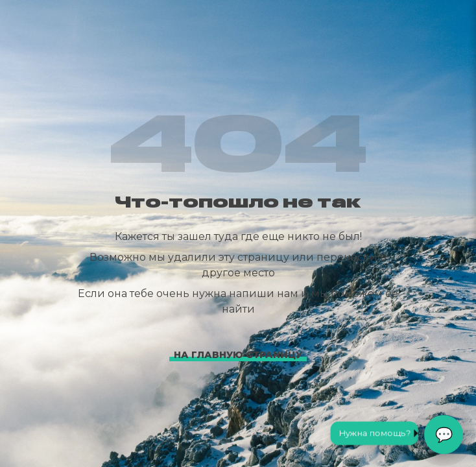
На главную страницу (238, 355)
